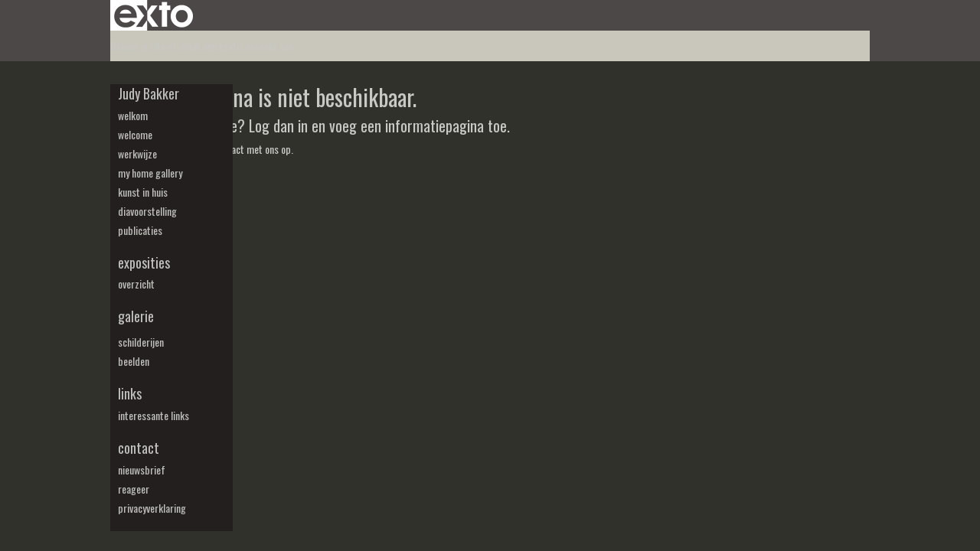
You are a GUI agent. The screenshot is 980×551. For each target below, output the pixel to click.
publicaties (140, 230)
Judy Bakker (149, 94)
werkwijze (137, 154)
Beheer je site (138, 46)
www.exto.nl (231, 183)
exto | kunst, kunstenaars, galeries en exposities (154, 15)
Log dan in (278, 126)
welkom (133, 116)
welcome (135, 135)
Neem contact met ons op (240, 149)
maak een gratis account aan (236, 46)
